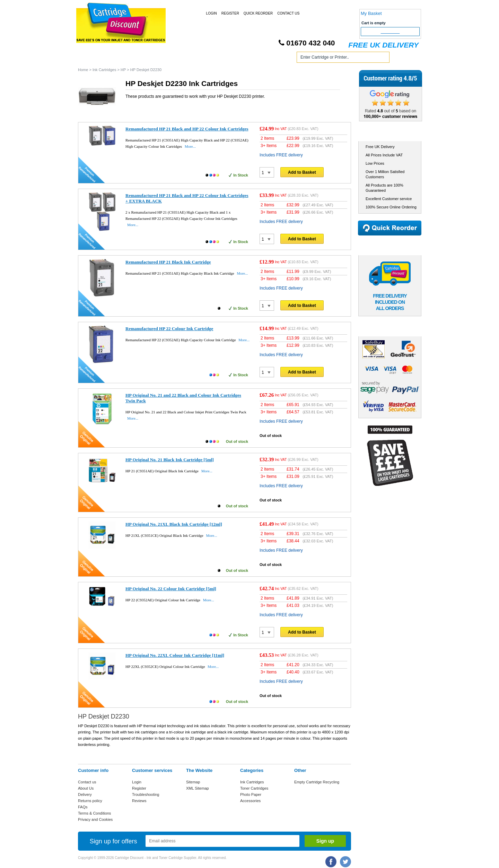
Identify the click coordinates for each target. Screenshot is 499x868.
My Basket (371, 13)
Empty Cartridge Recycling (317, 782)
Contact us (87, 782)
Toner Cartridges (183, 58)
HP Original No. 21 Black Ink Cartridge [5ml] (170, 460)
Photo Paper (251, 794)
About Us (86, 788)
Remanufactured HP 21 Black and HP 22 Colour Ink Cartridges (187, 129)
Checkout (390, 32)
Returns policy (90, 801)
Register (230, 13)
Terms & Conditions (94, 813)
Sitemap (193, 782)
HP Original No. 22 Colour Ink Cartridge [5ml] (171, 589)
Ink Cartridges (131, 58)
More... (190, 146)
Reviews (139, 801)
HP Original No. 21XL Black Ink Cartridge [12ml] (174, 524)
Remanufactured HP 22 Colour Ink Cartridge (169, 329)
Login (212, 13)
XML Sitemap (198, 788)
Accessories (250, 801)
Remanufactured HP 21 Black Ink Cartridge (168, 262)
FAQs (83, 807)
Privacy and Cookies (95, 819)
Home (91, 58)
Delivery (85, 794)
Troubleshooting (146, 794)
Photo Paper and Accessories (251, 58)
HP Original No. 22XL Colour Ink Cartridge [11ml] (175, 655)
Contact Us (288, 13)
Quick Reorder (258, 13)
